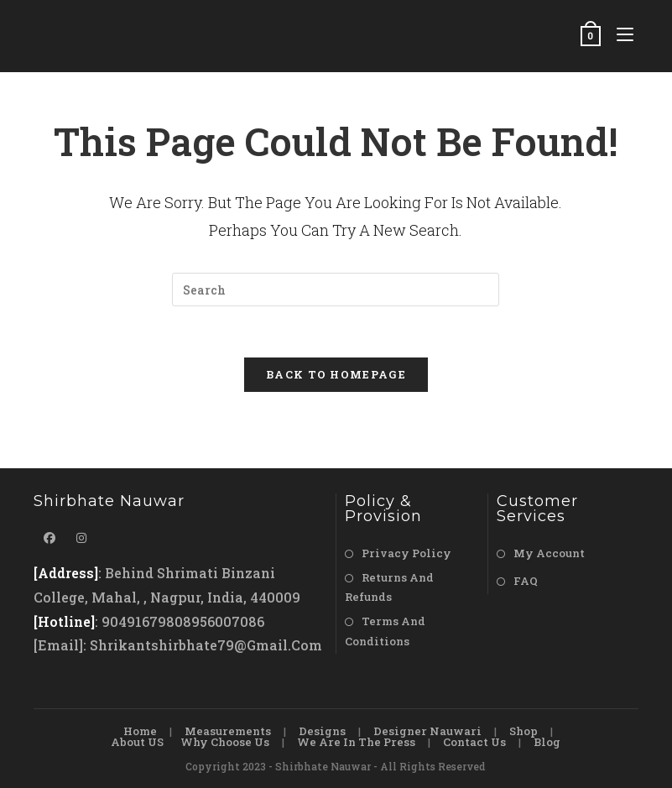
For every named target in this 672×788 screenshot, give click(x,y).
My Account (549, 553)
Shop (524, 731)
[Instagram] (81, 538)
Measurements (228, 731)
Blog (547, 742)
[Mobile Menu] (621, 35)
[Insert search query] (336, 290)
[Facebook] (49, 538)
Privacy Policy (406, 553)
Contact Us (474, 742)
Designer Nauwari (427, 731)
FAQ (526, 581)
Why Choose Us (225, 742)
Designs (322, 731)
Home (140, 731)
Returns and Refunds (389, 587)
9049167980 (142, 621)
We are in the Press (356, 742)
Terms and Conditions (385, 631)
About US (137, 742)
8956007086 (224, 621)
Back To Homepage (336, 374)
